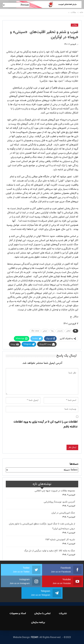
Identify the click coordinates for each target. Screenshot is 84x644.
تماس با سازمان (42, 614)
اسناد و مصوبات (18, 614)
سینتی (45, 331)
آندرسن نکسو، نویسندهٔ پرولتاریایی (59, 502)
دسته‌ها (74, 464)
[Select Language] (16, 5)
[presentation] (53, 438)
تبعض (68, 331)
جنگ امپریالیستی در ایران (63, 513)
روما (52, 331)
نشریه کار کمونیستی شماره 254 (60, 540)
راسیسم (60, 331)
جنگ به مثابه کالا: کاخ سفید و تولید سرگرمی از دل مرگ (50, 551)
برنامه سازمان (38, 622)
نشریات (63, 614)
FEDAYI (35, 637)
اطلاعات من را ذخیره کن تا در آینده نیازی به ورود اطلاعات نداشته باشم (45, 424)
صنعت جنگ (35, 331)
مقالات (75, 25)
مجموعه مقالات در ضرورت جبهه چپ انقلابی (55, 491)
